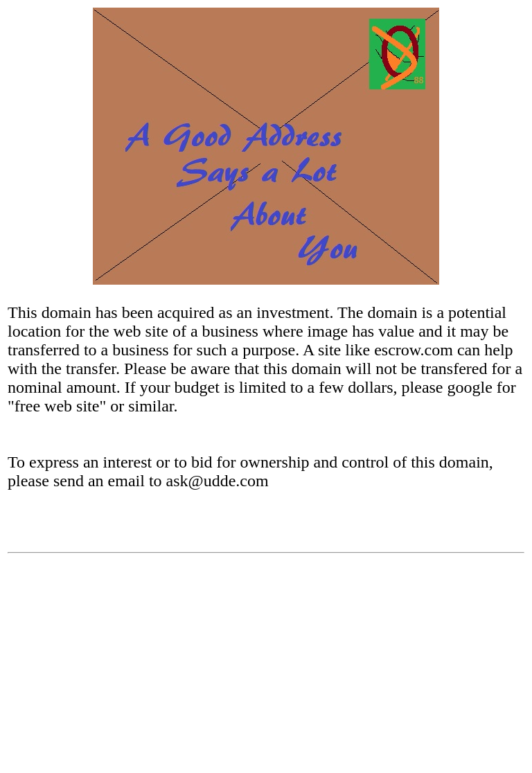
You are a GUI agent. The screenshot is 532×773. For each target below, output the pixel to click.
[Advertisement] (266, 668)
